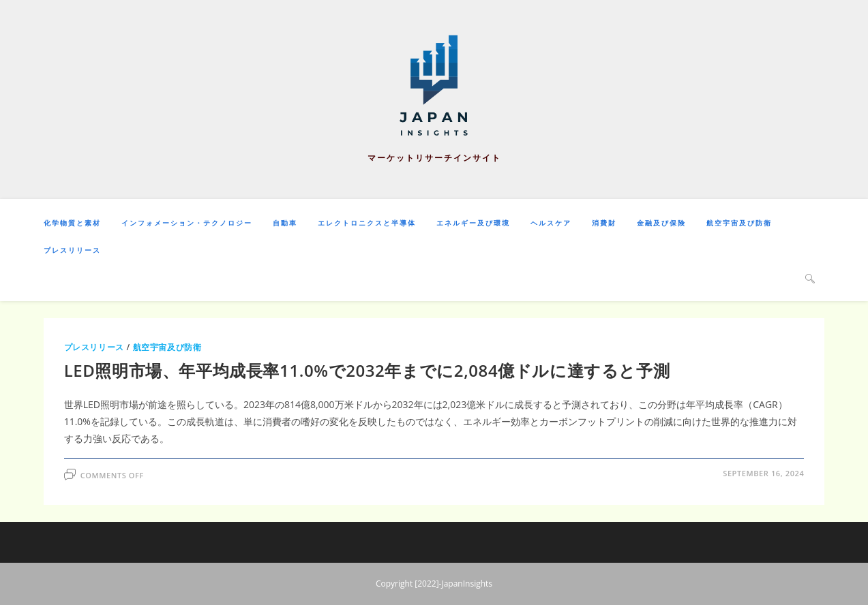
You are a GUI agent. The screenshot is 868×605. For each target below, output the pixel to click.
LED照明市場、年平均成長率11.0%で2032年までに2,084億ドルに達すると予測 (367, 370)
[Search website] (810, 278)
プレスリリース (94, 347)
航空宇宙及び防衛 (167, 347)
